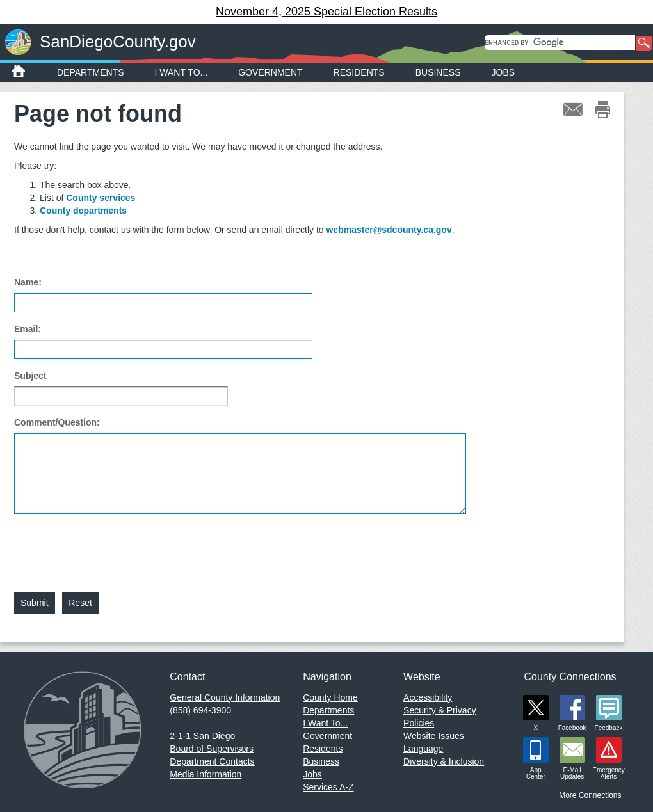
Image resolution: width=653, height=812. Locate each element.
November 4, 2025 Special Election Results (326, 12)
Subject (30, 376)
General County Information (225, 697)
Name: (28, 282)
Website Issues (434, 736)
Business (438, 72)
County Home (330, 697)
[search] (560, 43)
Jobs (504, 72)
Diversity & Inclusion (444, 761)
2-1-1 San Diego (202, 736)
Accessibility (428, 697)
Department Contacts (212, 761)
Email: (28, 329)
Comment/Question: (57, 422)
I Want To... (181, 72)
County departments (83, 211)
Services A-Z (328, 787)
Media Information (206, 774)
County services (101, 198)
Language (423, 749)
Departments (91, 72)
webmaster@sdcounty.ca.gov (389, 230)
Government (270, 72)
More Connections (590, 795)
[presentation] (111, 545)
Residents (359, 72)
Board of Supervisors (212, 749)
